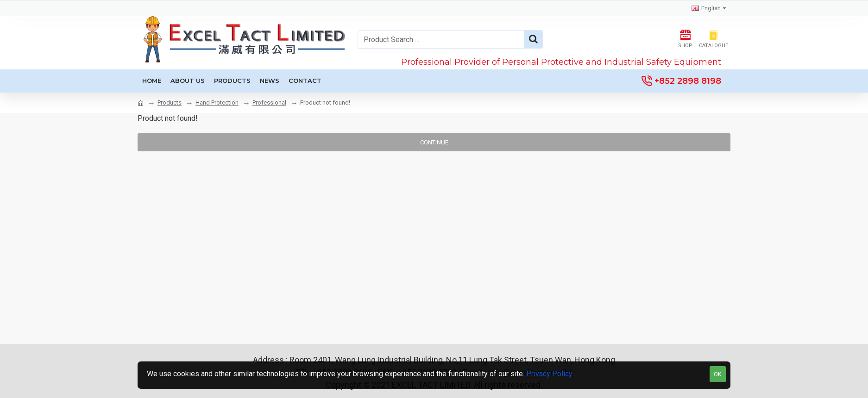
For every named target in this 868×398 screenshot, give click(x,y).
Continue (434, 142)
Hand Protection (217, 103)
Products (170, 103)
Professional (269, 103)
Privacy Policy (549, 374)
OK (718, 374)
